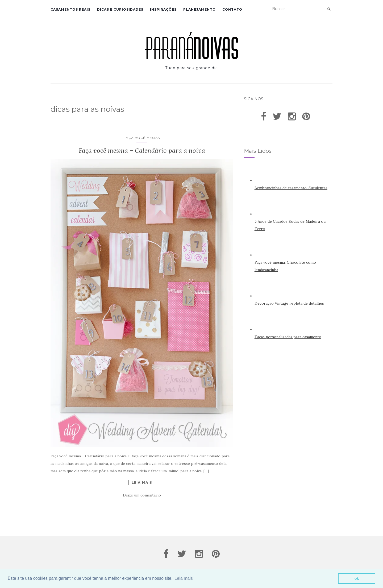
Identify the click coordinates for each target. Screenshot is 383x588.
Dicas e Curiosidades (120, 9)
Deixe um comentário (142, 495)
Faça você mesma (142, 138)
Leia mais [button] (184, 578)
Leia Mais (142, 482)
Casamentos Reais (70, 9)
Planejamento (199, 9)
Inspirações (163, 9)
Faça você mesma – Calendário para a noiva (142, 150)
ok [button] (357, 578)
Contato (232, 9)
